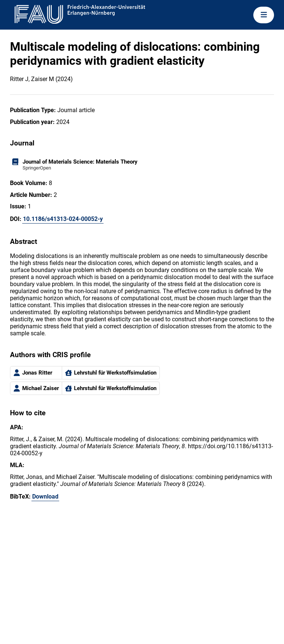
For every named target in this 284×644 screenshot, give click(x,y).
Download (45, 497)
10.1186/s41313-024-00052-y (63, 219)
